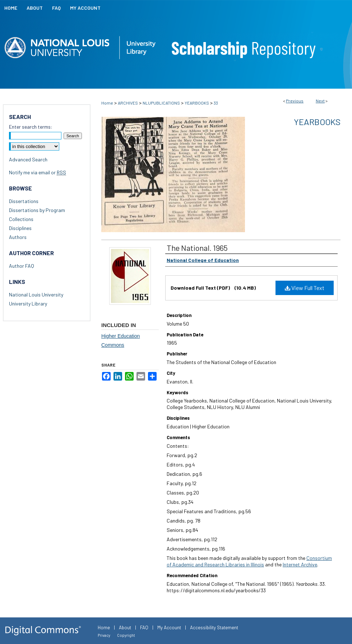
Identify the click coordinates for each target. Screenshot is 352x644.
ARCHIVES (128, 103)
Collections (21, 219)
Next (320, 101)
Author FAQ (22, 266)
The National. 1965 (197, 248)
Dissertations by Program (37, 210)
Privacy (104, 635)
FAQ (144, 627)
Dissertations (24, 201)
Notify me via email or (38, 172)
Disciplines (20, 228)
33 (216, 103)
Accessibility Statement (214, 627)
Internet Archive (300, 564)
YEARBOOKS (197, 103)
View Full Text (305, 288)
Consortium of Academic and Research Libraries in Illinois (249, 561)
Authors (18, 237)
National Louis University (36, 295)
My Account (169, 627)
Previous (295, 101)
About (125, 627)
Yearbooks (317, 122)
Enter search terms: (31, 127)
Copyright (126, 635)
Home (107, 103)
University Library (28, 303)
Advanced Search (28, 159)
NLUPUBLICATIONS (161, 103)
